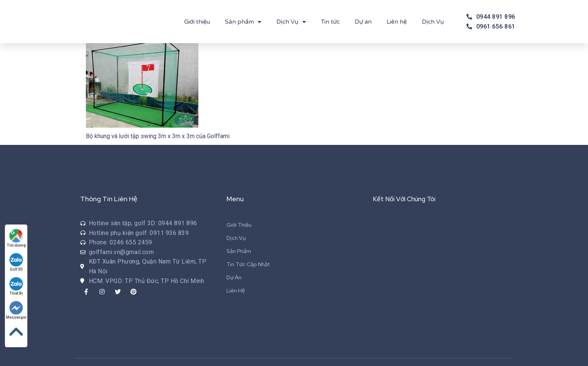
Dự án (363, 22)
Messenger (17, 310)
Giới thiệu (197, 22)
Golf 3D (17, 262)
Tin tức (330, 22)
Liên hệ (397, 22)
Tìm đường (17, 238)
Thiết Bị (17, 286)
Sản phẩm (243, 22)
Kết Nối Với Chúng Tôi (406, 199)
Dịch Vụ (291, 22)
